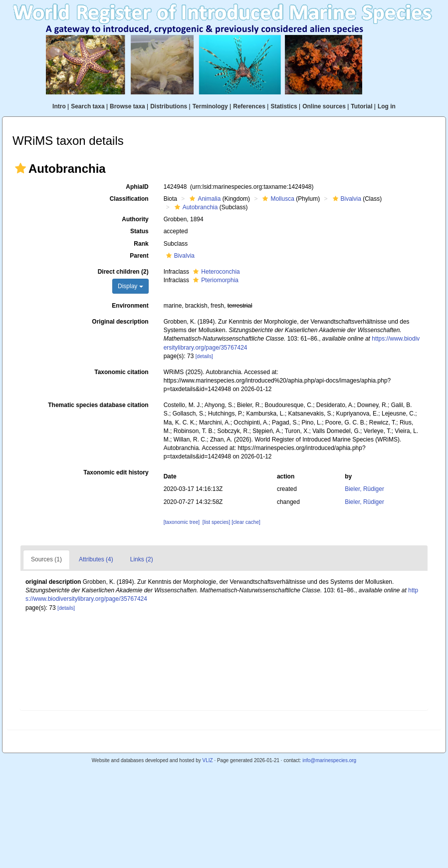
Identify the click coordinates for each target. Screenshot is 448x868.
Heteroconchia (215, 272)
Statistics (284, 106)
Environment (130, 306)
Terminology (210, 106)
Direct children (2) (123, 272)
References (249, 106)
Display (130, 286)
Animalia (204, 199)
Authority (135, 219)
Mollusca (277, 199)
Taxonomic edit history (116, 472)
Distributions (169, 106)
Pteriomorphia (215, 280)
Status (139, 231)
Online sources (324, 106)
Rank (141, 244)
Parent (139, 256)
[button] (20, 168)
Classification (129, 199)
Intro (59, 106)
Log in (387, 106)
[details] (204, 356)
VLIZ (207, 760)
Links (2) (142, 559)
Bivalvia (346, 199)
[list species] (216, 522)
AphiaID (137, 187)
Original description (120, 322)
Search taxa (88, 106)
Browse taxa (127, 106)
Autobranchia (195, 207)
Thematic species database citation (98, 405)
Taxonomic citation (121, 372)
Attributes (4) (96, 559)
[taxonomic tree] (182, 522)
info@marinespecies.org (329, 760)
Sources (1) (46, 559)
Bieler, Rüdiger (364, 489)
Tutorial (361, 106)
